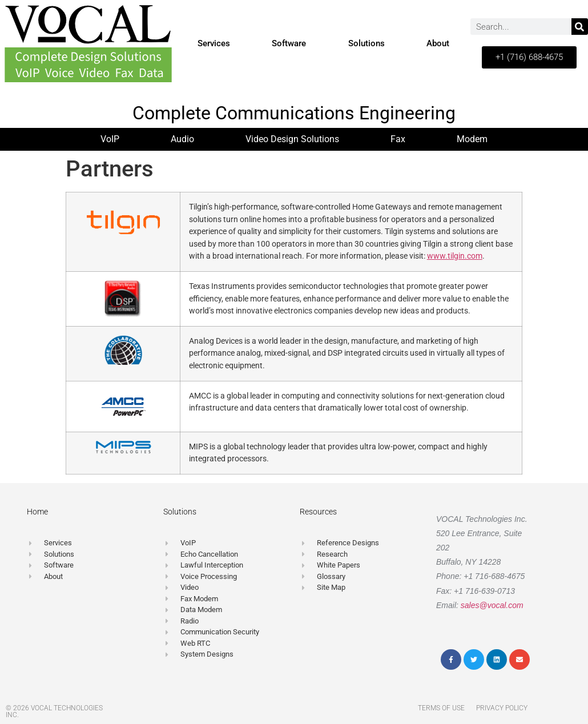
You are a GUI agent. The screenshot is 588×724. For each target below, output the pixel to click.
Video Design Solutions (292, 139)
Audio (182, 139)
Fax (398, 139)
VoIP (110, 139)
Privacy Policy (502, 708)
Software (289, 43)
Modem (472, 139)
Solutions (367, 43)
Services (214, 43)
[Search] (580, 27)
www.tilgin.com (455, 256)
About (438, 43)
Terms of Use (441, 708)
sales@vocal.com (492, 605)
